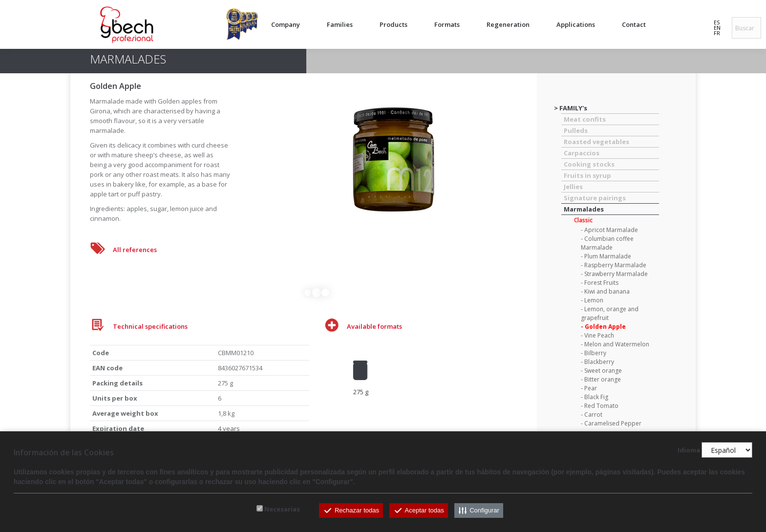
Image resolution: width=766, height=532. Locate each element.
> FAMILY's (571, 108)
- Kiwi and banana (605, 291)
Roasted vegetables (596, 142)
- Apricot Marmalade (609, 230)
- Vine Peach (597, 335)
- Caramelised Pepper (611, 423)
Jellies (573, 187)
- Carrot (592, 415)
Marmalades (584, 209)
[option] (361, 371)
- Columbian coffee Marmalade (607, 243)
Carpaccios (582, 153)
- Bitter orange (601, 379)
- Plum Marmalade (606, 256)
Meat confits (585, 119)
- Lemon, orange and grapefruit (610, 313)
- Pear (589, 388)
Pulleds (576, 130)
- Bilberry (594, 353)
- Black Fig (595, 397)
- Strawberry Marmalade (614, 274)
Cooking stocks (589, 164)
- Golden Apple (603, 327)
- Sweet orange (601, 371)
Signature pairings (595, 198)
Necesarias (282, 509)
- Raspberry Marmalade (614, 265)
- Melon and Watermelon (615, 344)
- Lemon (592, 300)
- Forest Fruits (600, 283)
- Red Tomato (600, 406)
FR (717, 33)
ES (717, 22)
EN (717, 28)
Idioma (689, 450)
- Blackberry (597, 362)
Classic (583, 220)
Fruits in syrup (587, 175)
